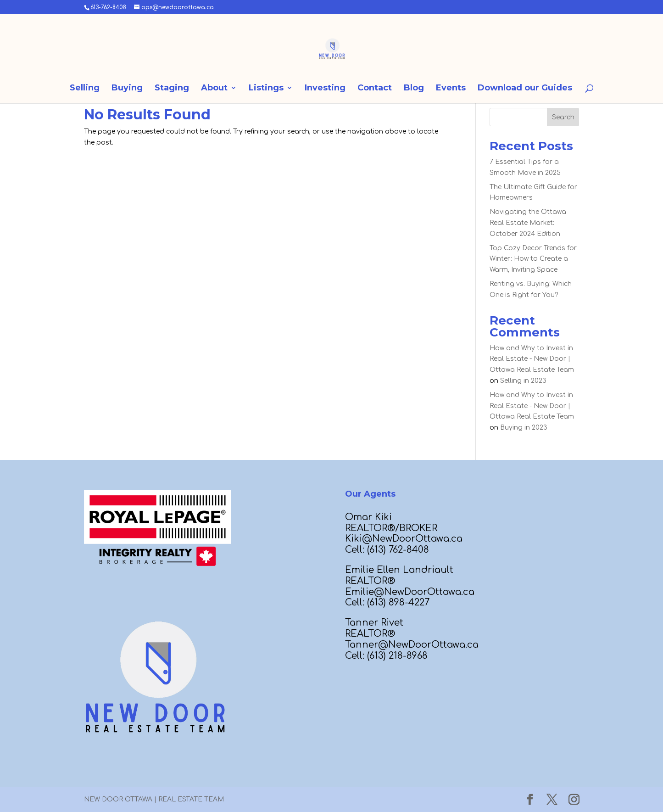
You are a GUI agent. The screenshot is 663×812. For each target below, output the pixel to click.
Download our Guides (525, 89)
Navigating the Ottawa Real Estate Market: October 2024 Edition (528, 223)
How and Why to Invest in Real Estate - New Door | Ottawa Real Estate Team (532, 359)
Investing (325, 89)
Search (563, 117)
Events (451, 89)
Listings (266, 89)
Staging (172, 89)
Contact (375, 89)
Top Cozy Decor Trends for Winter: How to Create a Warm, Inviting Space (533, 259)
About (214, 89)
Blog (414, 89)
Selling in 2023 (523, 381)
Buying (127, 89)
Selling (85, 89)
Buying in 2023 (524, 428)
